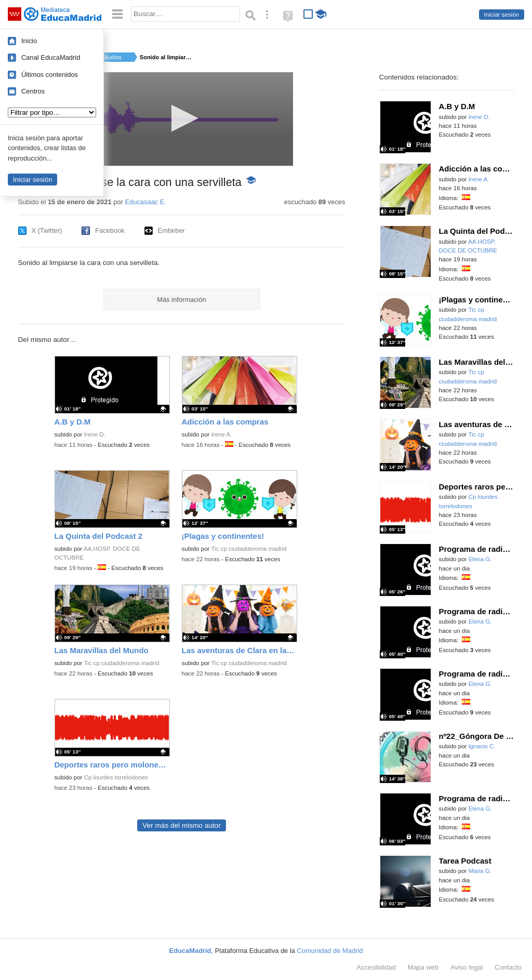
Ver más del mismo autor (181, 825)
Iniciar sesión (502, 15)
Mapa (423, 967)
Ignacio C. (482, 746)
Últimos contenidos (50, 75)
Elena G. (480, 559)
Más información (182, 300)
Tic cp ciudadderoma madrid (249, 549)
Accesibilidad (376, 967)
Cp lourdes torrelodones (116, 777)
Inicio (29, 41)
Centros (33, 91)
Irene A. (222, 434)
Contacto (508, 967)
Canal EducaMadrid (51, 57)
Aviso (467, 967)
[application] (182, 119)
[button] (182, 118)
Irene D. (95, 434)
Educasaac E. (145, 202)
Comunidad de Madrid (330, 951)
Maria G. (480, 871)
